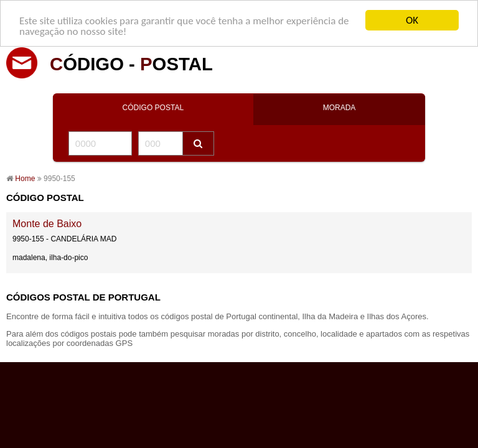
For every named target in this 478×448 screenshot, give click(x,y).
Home (25, 179)
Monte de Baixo (47, 224)
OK (412, 20)
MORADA (340, 108)
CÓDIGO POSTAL (153, 108)
